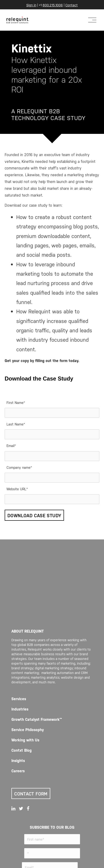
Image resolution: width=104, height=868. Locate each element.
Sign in (31, 5)
